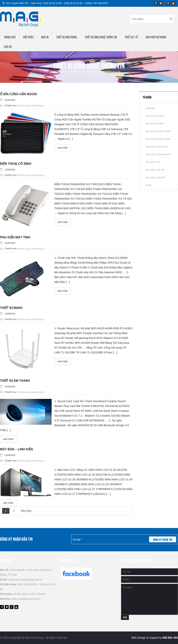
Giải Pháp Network (156, 37)
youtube (173, 3)
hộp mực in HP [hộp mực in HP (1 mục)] (153, 162)
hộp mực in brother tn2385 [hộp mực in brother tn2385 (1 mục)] (158, 139)
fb (156, 3)
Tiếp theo (26, 511)
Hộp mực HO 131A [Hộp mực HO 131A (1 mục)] (155, 116)
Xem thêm (63, 148)
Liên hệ (8, 46)
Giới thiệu (28, 37)
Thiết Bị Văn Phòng (67, 37)
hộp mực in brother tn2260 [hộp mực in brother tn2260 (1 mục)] (158, 131)
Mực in (45, 37)
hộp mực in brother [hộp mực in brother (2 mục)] (155, 124)
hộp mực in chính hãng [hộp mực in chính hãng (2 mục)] (157, 147)
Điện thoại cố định (16, 164)
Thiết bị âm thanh (15, 381)
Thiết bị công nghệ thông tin (101, 37)
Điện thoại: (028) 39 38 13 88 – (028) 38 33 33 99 (57, 3)
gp (168, 3)
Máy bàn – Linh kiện (16, 449)
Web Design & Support (145, 638)
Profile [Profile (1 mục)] (149, 185)
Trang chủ (10, 37)
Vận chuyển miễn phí (17, 3)
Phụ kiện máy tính (15, 237)
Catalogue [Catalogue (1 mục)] (150, 108)
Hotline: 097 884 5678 (96, 3)
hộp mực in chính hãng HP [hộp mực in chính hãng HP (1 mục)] (158, 154)
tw (161, 3)
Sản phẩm (78, 72)
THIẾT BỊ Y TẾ (131, 37)
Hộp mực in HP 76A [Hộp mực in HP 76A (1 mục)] (155, 170)
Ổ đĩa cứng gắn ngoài (18, 94)
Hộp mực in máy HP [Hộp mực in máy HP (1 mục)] (155, 177)
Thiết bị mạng (11, 308)
